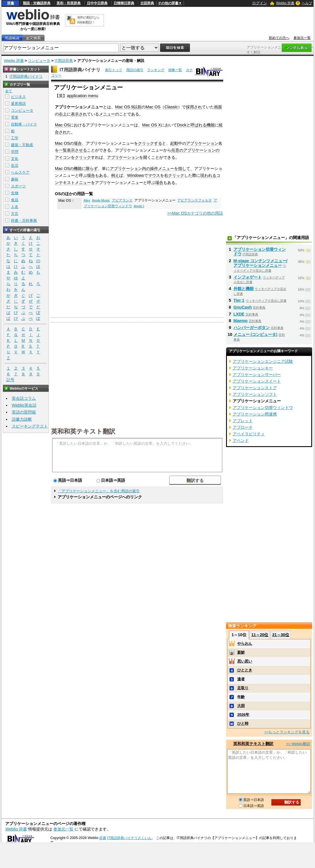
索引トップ (114, 70)
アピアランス (122, 200)
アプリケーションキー (253, 368)
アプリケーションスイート (257, 381)
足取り (243, 688)
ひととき (245, 670)
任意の (177, 150)
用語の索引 (135, 70)
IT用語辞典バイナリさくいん (130, 838)
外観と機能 (244, 289)
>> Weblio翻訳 (298, 744)
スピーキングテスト (30, 426)
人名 (15, 207)
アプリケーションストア (255, 388)
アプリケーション (202, 143)
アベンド (241, 440)
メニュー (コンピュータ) (256, 334)
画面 (218, 107)
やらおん (245, 643)
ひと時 (243, 723)
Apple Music (101, 200)
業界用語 (18, 104)
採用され (194, 107)
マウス (154, 175)
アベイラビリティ (249, 434)
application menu (82, 96)
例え (115, 175)
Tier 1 (239, 300)
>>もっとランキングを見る (287, 732)
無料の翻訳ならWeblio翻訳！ (88, 20)
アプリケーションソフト (255, 394)
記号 (10, 380)
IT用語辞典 (64, 61)
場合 (78, 143)
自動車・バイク (24, 124)
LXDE (239, 314)
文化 (15, 159)
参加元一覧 (302, 38)
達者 (241, 679)
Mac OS (153, 107)
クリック (83, 157)
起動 (174, 143)
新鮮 (241, 652)
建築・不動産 (22, 145)
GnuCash (243, 307)
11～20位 (260, 635)
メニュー (107, 114)
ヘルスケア (20, 172)
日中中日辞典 (97, 3)
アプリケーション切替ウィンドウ (260, 252)
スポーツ (18, 186)
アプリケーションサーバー (257, 375)
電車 (15, 117)
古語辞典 (147, 3)
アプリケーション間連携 (255, 414)
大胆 (241, 706)
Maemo (241, 321)
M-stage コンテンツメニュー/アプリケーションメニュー (260, 263)
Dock (182, 125)
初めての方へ (279, 38)
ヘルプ (307, 3)
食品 (15, 200)
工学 (15, 138)
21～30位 (281, 635)
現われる (208, 175)
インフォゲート (248, 277)
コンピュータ (39, 61)
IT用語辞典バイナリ (80, 70)
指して (184, 168)
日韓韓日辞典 (124, 3)
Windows (135, 175)
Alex (87, 200)
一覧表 (65, 150)
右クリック (174, 175)
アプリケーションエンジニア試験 (263, 361)
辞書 (11, 3)
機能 (211, 125)
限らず (92, 168)
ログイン (260, 3)
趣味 (15, 179)
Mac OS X (151, 125)
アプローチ (243, 427)
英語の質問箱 (24, 412)
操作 (154, 168)
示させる (79, 150)
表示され (79, 114)
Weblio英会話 (24, 405)
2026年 (243, 715)
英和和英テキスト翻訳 (83, 431)
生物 (15, 193)
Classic (171, 107)
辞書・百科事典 (24, 221)
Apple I (139, 206)
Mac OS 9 (124, 107)
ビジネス (18, 97)
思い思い (245, 661)
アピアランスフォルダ (195, 200)
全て (9, 91)
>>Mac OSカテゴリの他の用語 (195, 213)
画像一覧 (175, 70)
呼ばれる (199, 125)
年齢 (241, 697)
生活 (15, 165)
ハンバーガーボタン (252, 328)
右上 (63, 114)
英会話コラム (24, 398)
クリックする (150, 143)
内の (146, 168)
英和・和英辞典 (69, 3)
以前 (137, 107)
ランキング (156, 70)
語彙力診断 (22, 419)
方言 (15, 214)
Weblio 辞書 (285, 3)
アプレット (243, 421)
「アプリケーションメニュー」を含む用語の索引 (99, 491)
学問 (15, 152)
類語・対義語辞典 (37, 3)
